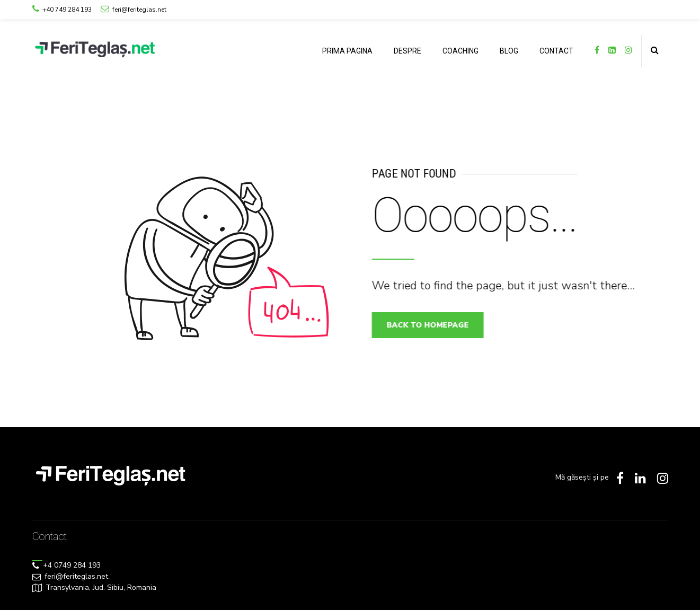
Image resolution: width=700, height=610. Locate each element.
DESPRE (407, 51)
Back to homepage (432, 325)
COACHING (460, 51)
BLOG (509, 51)
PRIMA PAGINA (347, 51)
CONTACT (556, 51)
